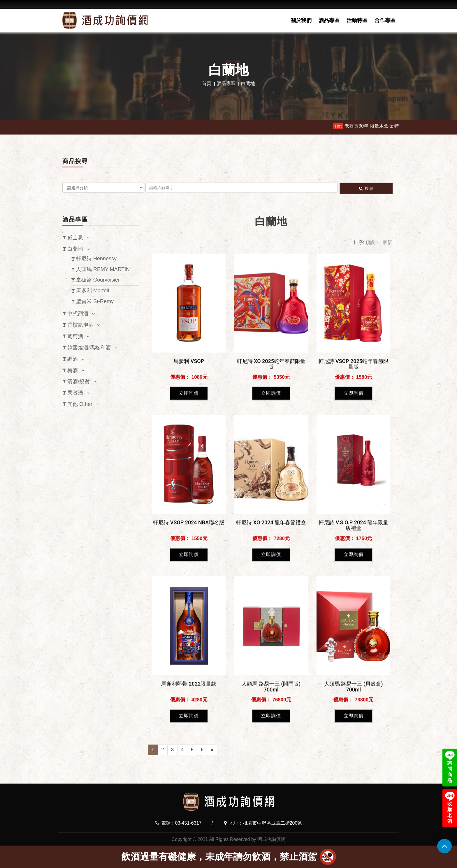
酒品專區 (329, 20)
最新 (388, 242)
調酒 (73, 359)
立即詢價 (189, 550)
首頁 (207, 83)
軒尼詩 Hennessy (96, 259)
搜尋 (366, 188)
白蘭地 (75, 249)
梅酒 (73, 370)
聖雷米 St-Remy (95, 301)
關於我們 (301, 20)
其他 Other (80, 404)
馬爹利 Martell (93, 291)
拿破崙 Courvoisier (98, 280)
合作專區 (385, 20)
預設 (373, 242)
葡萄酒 (75, 336)
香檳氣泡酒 (80, 325)
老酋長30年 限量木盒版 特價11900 (395, 126)
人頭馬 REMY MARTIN (103, 269)
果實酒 (75, 393)
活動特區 (357, 20)
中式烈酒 (78, 314)
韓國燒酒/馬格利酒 (89, 348)
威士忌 (75, 238)
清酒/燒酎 (79, 381)
